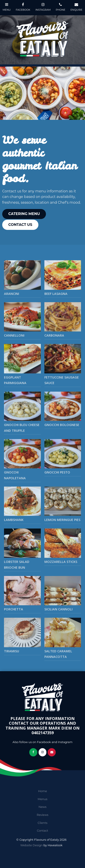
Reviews (42, 815)
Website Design (32, 845)
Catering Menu (24, 214)
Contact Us (20, 225)
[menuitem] (42, 791)
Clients (43, 823)
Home (43, 791)
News (42, 807)
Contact (42, 831)
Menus (42, 799)
